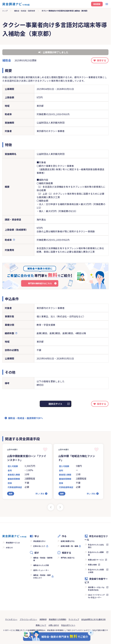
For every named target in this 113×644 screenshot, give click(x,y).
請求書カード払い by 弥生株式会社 (96, 589)
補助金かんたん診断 (41, 565)
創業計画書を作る (68, 541)
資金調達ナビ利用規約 (58, 619)
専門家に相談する (68, 558)
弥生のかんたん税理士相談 (96, 571)
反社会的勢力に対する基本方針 (94, 619)
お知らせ (9, 547)
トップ (5, 11)
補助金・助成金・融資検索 (25, 11)
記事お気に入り (39, 546)
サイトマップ (74, 619)
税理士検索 (92, 565)
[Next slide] (60, 507)
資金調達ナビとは (13, 543)
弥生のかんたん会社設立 (96, 546)
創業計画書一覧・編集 (69, 546)
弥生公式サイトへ (68, 625)
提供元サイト (55, 404)
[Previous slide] (51, 507)
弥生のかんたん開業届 (96, 553)
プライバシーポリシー (28, 619)
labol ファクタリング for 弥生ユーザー (96, 596)
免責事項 (43, 619)
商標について (41, 625)
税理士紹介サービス (96, 560)
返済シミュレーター (41, 570)
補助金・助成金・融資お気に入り (42, 576)
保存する (102, 60)
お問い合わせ (54, 625)
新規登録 (97, 4)
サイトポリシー (11, 619)
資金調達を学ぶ (39, 541)
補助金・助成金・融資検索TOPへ (26, 418)
